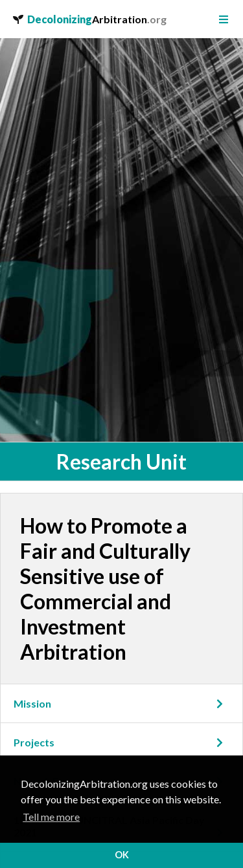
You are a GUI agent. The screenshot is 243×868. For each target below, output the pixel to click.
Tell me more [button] (51, 817)
